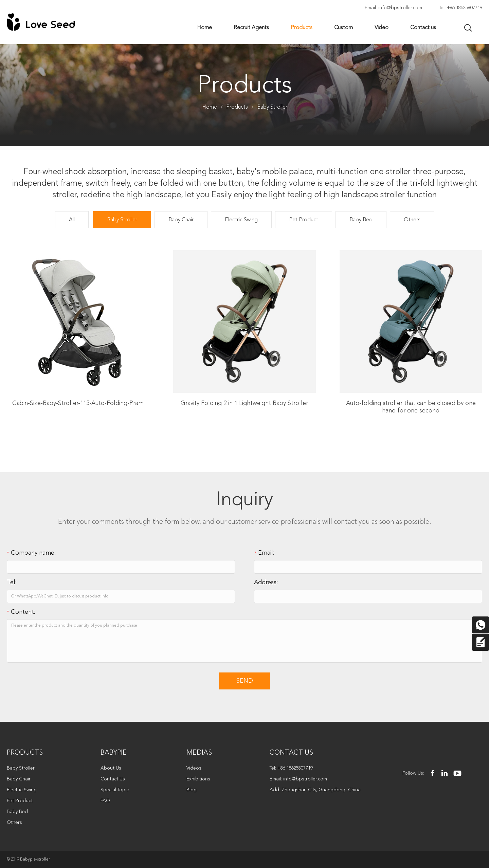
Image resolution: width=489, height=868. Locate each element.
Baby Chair (181, 220)
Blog (192, 790)
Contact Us (113, 779)
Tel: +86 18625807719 (461, 8)
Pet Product (304, 220)
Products (237, 107)
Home (210, 107)
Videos (194, 768)
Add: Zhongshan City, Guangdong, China (315, 790)
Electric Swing (241, 220)
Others (412, 220)
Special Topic (115, 790)
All (72, 220)
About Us (111, 768)
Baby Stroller (272, 107)
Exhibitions (198, 779)
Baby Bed (361, 220)
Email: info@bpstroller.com (393, 8)
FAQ (105, 801)
